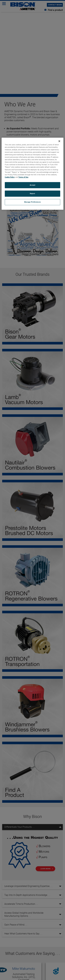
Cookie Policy (10, 177)
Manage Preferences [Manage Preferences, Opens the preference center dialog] (32, 202)
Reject (32, 193)
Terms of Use (23, 177)
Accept (32, 185)
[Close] (59, 141)
